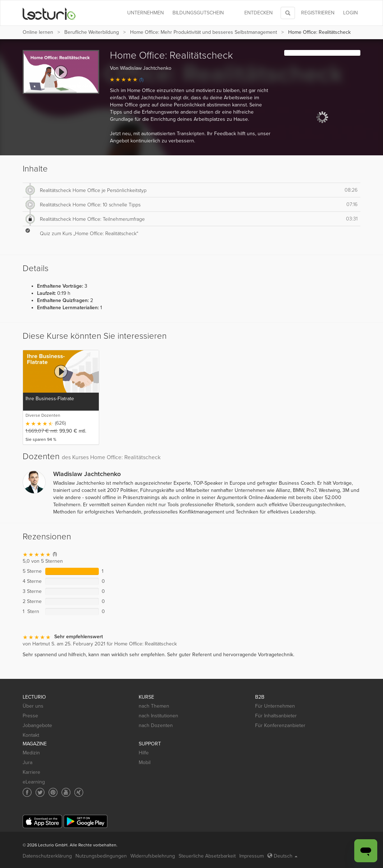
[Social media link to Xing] (79, 792)
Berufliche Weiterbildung (92, 32)
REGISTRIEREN (318, 13)
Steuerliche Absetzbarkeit (207, 856)
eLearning (34, 782)
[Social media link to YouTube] (66, 792)
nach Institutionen (158, 716)
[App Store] (42, 821)
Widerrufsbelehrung (153, 856)
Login (350, 13)
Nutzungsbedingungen (101, 856)
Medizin (31, 753)
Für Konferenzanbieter (280, 725)
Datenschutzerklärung (47, 856)
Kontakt (31, 735)
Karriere (31, 772)
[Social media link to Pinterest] (53, 792)
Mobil (145, 762)
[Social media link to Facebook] (27, 792)
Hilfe (144, 753)
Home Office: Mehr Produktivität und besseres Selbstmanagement (204, 32)
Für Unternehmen (275, 706)
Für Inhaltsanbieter (276, 716)
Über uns (33, 706)
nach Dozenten (156, 725)
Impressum (252, 856)
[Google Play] (86, 821)
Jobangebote (37, 725)
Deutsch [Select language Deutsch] (282, 856)
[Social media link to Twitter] (40, 792)
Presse (30, 716)
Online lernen (38, 32)
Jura (27, 762)
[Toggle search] (288, 13)
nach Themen (154, 706)
